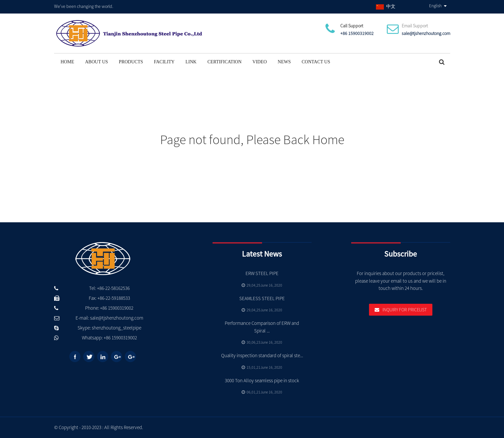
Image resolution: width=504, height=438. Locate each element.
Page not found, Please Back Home (252, 140)
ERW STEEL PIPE (262, 273)
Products (131, 62)
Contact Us (316, 62)
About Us (97, 62)
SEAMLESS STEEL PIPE (262, 298)
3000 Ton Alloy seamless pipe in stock (262, 380)
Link (191, 62)
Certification (224, 62)
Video (260, 62)
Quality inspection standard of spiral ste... (262, 355)
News (284, 62)
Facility (164, 62)
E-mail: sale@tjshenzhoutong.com (109, 318)
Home (67, 62)
